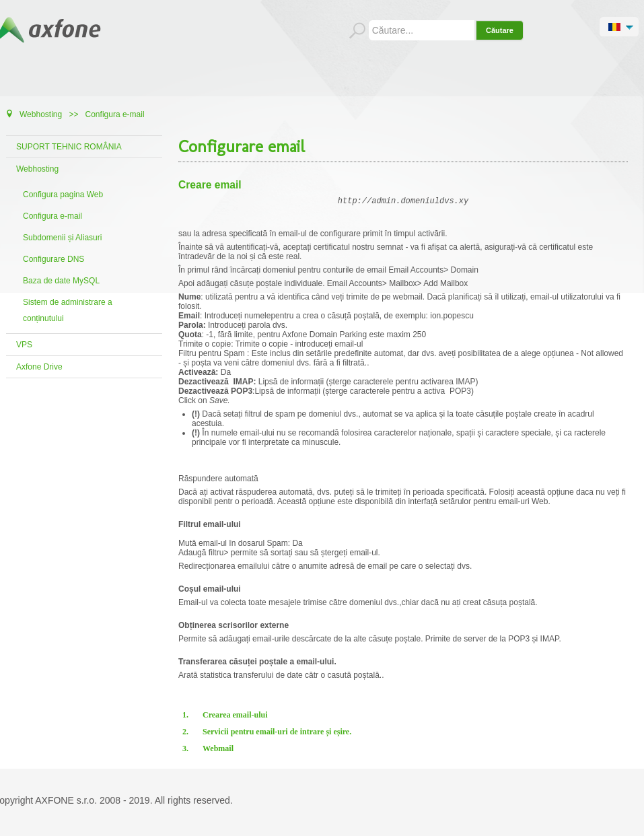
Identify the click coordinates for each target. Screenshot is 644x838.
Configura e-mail (52, 216)
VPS (24, 345)
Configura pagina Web (63, 195)
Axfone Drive (39, 367)
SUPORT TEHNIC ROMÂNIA (69, 147)
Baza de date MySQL (61, 281)
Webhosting (37, 169)
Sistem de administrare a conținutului (68, 310)
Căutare (500, 30)
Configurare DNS (53, 259)
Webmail (218, 750)
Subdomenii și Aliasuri (62, 238)
